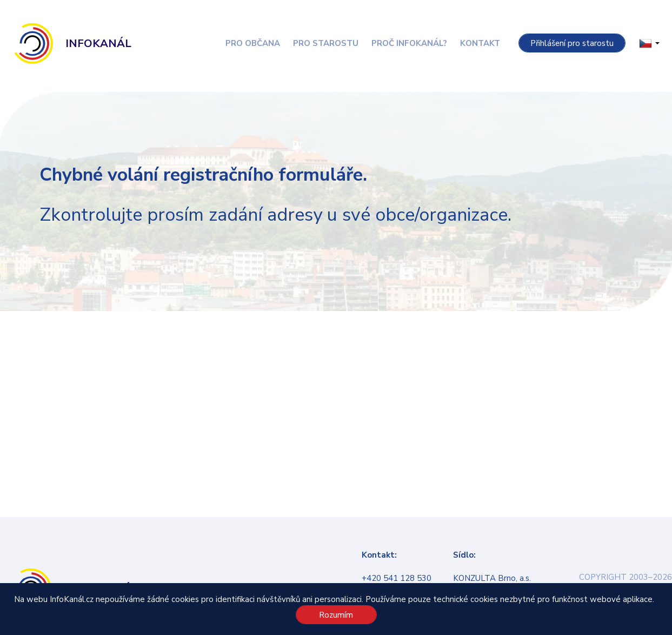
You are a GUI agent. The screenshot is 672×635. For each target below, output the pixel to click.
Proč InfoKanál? (409, 43)
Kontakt (480, 43)
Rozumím (336, 615)
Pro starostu (326, 43)
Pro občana (253, 43)
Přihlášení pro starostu (572, 43)
